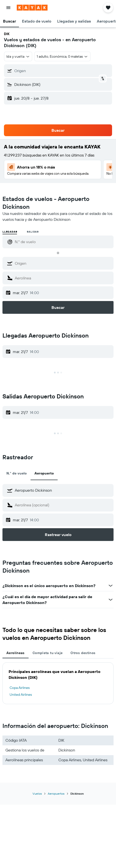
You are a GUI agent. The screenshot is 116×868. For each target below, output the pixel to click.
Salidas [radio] (33, 232)
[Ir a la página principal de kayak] (32, 8)
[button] (8, 8)
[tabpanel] (58, 683)
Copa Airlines (20, 688)
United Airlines (21, 695)
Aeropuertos (56, 794)
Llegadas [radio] (10, 232)
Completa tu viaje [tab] (48, 653)
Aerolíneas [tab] (16, 653)
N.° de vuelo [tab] (17, 473)
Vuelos (37, 794)
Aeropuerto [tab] (44, 473)
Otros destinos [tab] (83, 653)
